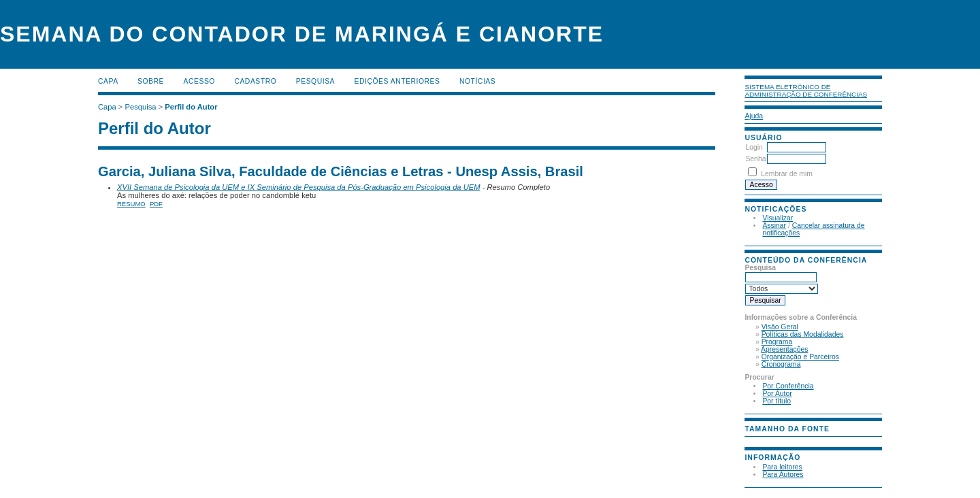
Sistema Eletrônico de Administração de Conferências (806, 90)
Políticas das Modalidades (803, 334)
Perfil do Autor (191, 107)
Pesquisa (315, 81)
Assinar (774, 226)
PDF (156, 204)
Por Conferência (788, 386)
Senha (755, 159)
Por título (777, 401)
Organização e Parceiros (800, 357)
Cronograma (781, 364)
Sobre (151, 81)
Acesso (199, 81)
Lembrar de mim (787, 174)
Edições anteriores (397, 81)
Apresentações (784, 349)
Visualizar (778, 218)
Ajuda (754, 116)
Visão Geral (780, 327)
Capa (108, 81)
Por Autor (777, 394)
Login (754, 147)
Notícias (477, 81)
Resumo (131, 204)
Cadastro (255, 81)
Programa (777, 342)
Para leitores (782, 467)
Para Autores (783, 475)
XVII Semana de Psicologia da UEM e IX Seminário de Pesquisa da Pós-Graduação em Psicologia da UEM (299, 187)
